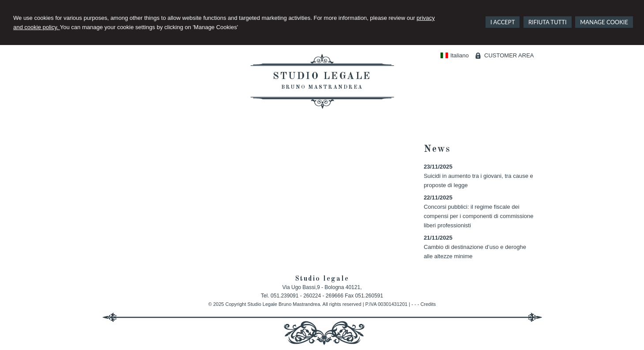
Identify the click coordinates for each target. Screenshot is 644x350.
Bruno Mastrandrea (322, 87)
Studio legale (322, 76)
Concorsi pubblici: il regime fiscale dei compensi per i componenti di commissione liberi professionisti (479, 216)
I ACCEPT (503, 22)
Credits (428, 304)
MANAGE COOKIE (604, 22)
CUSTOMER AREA (509, 55)
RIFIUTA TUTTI (548, 22)
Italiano (455, 55)
